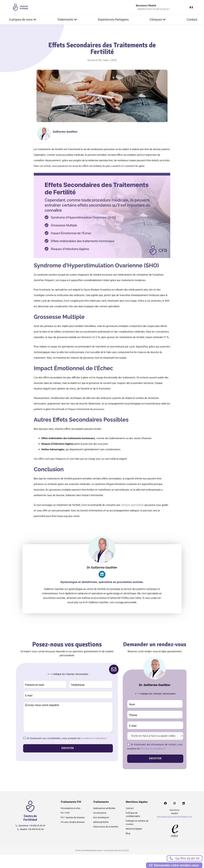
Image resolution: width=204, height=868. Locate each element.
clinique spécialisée (132, 505)
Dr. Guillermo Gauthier (102, 567)
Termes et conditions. (153, 748)
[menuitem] (191, 7)
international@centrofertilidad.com (175, 815)
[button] (23, 19)
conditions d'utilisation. (94, 737)
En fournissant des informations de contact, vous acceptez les (155, 746)
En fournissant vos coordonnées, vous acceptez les (67, 737)
